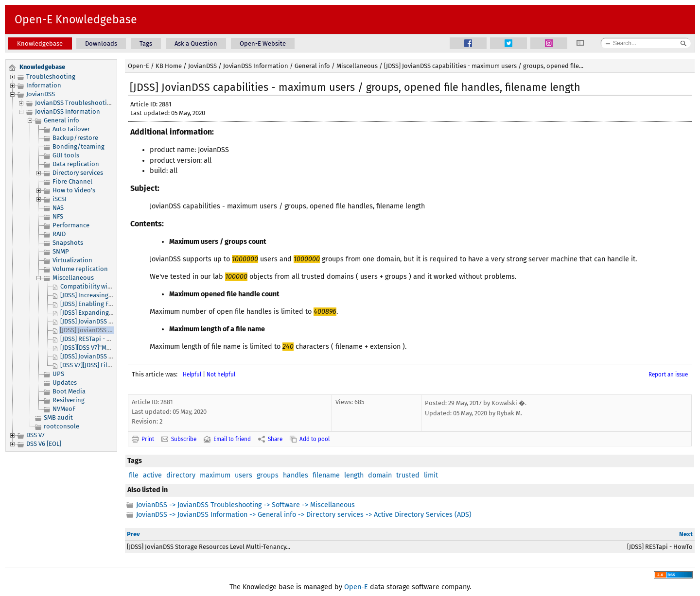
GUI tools (66, 155)
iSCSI (60, 199)
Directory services (78, 173)
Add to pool (315, 439)
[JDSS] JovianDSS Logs (91, 356)
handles (296, 475)
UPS (58, 374)
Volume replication (80, 269)
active (152, 475)
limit (431, 475)
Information (44, 85)
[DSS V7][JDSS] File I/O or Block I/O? (111, 365)
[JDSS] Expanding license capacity (108, 313)
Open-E (139, 66)
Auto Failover (71, 129)
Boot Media (69, 391)
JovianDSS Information (68, 111)
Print (148, 439)
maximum (215, 475)
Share (275, 439)
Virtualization (72, 260)
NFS (58, 216)
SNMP (61, 251)
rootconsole (61, 426)
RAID (59, 234)
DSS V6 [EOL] (44, 444)
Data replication (76, 164)
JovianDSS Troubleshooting (75, 103)
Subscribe (184, 439)
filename (326, 475)
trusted (408, 475)
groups (268, 475)
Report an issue (668, 375)
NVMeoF (64, 409)
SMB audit (58, 417)
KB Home (169, 66)
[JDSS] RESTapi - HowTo (93, 339)
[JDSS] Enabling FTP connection (105, 304)
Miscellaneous (73, 278)
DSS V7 (35, 435)
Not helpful (221, 375)
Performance (71, 225)
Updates (65, 383)
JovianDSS (41, 94)
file (134, 475)
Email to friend (232, 439)
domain (380, 475)
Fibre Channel (72, 181)
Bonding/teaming (79, 146)
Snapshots (68, 243)
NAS (58, 208)
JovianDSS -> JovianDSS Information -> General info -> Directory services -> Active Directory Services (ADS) (304, 515)
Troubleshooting (51, 77)
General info (61, 120)
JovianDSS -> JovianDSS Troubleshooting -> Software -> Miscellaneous (245, 505)
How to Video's (74, 190)
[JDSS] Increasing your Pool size (105, 295)
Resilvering (69, 400)
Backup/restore (75, 138)
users (244, 475)
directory (181, 475)
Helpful (192, 375)
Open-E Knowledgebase (76, 19)
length (354, 475)
